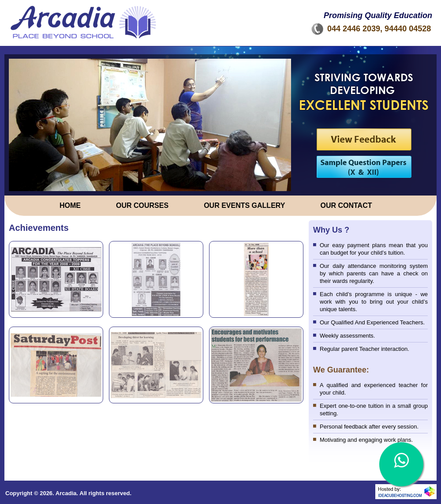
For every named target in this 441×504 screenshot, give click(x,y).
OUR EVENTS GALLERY (244, 205)
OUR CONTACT (346, 205)
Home (70, 205)
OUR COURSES (142, 205)
